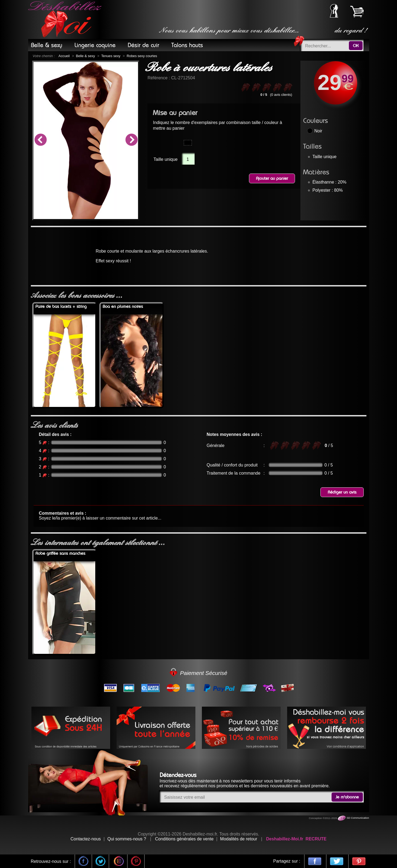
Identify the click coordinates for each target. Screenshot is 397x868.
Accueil (64, 56)
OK (356, 46)
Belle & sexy (85, 56)
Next (131, 141)
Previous (40, 141)
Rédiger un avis (342, 492)
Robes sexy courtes (142, 56)
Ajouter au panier (272, 178)
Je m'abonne (347, 797)
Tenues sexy (111, 56)
